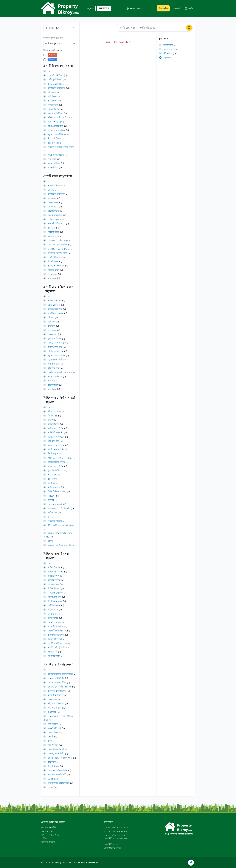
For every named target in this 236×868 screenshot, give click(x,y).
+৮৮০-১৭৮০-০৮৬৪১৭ (116, 835)
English (90, 8)
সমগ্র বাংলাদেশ (134, 8)
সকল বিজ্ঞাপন (104, 8)
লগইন (189, 8)
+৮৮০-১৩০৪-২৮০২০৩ (116, 831)
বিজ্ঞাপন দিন (163, 8)
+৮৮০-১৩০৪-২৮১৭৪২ (116, 828)
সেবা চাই (176, 8)
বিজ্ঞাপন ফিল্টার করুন (53, 50)
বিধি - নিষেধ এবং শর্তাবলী (52, 835)
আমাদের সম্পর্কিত (49, 828)
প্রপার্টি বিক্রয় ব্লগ (111, 844)
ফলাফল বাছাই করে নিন (53, 38)
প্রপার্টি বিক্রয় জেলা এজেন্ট (116, 838)
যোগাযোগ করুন (48, 842)
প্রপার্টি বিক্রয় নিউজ (113, 848)
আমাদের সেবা (47, 831)
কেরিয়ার (45, 838)
